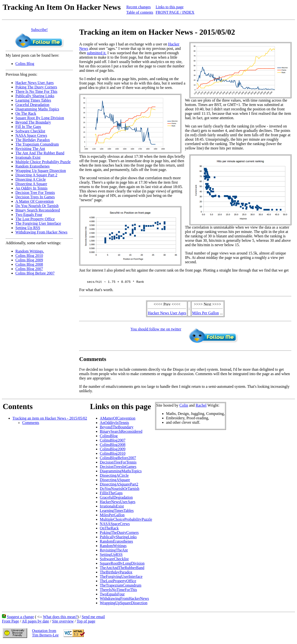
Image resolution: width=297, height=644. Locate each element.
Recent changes (138, 7)
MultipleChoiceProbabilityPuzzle (126, 521)
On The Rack (26, 113)
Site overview (63, 623)
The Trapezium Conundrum (37, 144)
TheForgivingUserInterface (121, 578)
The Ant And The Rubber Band (40, 153)
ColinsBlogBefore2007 (118, 459)
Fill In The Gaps (28, 127)
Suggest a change (20, 618)
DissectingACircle (114, 477)
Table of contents (140, 12)
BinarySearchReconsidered (121, 433)
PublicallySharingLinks (118, 538)
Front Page (11, 623)
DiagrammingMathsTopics (121, 472)
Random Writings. (30, 251)
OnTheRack (109, 530)
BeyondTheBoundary (117, 428)
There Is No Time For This (36, 91)
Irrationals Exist (28, 157)
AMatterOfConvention (118, 420)
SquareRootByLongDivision (122, 565)
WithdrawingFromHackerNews (124, 600)
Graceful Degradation (32, 105)
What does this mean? (60, 618)
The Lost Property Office (35, 219)
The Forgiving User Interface (38, 223)
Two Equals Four (29, 215)
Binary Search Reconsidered (38, 210)
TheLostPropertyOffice (118, 582)
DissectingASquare (115, 481)
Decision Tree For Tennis (35, 193)
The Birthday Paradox (33, 140)
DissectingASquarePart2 (119, 486)
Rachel (201, 407)
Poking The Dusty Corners (36, 87)
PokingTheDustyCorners (119, 534)
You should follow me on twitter (156, 331)
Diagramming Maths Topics (37, 109)
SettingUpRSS (111, 556)
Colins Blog (25, 64)
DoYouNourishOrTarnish (120, 490)
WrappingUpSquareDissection (124, 604)
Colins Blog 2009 (29, 260)
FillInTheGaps (111, 494)
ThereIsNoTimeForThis (118, 591)
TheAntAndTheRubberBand (122, 569)
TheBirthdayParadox (116, 574)
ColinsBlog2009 (113, 450)
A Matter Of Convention (35, 201)
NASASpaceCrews (115, 525)
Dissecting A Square (31, 184)
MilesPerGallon (112, 516)
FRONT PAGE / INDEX (175, 12)
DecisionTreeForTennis (118, 464)
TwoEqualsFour (112, 596)
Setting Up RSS (28, 228)
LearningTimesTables (117, 512)
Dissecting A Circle (31, 179)
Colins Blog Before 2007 (35, 273)
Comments (31, 424)
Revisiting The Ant (30, 149)
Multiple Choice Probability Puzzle (43, 162)
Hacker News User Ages (35, 83)
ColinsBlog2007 (113, 442)
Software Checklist (30, 131)
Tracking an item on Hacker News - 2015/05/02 (50, 420)
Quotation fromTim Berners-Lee (45, 634)
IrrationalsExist (112, 508)
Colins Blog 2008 (29, 264)
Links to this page (170, 7)
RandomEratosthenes (117, 543)
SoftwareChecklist (114, 560)
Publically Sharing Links (35, 96)
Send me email (93, 618)
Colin (184, 407)
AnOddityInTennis (115, 424)
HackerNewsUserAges (118, 503)
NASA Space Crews (31, 135)
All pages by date (35, 623)
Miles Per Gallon (206, 314)
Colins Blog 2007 (29, 269)
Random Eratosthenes (32, 166)
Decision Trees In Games (35, 197)
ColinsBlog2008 (113, 446)
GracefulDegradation (116, 499)
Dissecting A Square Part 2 (36, 175)
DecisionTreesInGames (118, 468)
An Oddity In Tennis (31, 188)
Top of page (86, 623)
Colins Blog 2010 (29, 256)
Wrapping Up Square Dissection (41, 171)
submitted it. (97, 53)
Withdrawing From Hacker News (41, 232)
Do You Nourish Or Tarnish (37, 206)
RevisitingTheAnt (114, 552)
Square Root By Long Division (40, 118)
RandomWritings (113, 547)
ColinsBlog (109, 437)
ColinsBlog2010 (113, 455)
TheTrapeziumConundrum (121, 587)
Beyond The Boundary (33, 122)
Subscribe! (39, 30)
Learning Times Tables (33, 100)
